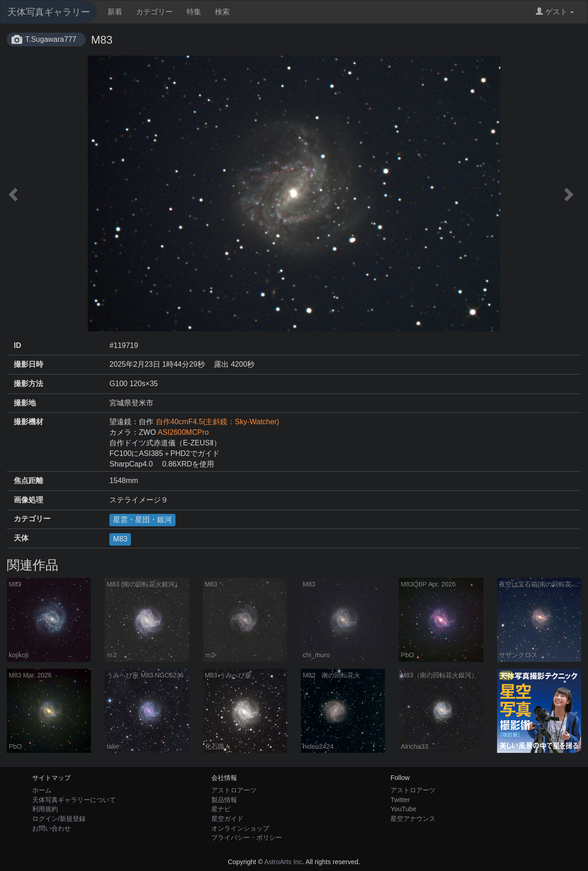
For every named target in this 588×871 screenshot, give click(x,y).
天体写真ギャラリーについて (74, 800)
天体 (21, 538)
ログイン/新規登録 (59, 819)
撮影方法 (28, 384)
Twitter (400, 800)
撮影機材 (28, 422)
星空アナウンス (413, 819)
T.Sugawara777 (51, 39)
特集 (194, 12)
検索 (222, 12)
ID (17, 345)
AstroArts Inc (283, 862)
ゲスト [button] (555, 12)
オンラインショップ (240, 828)
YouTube (404, 809)
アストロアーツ (234, 790)
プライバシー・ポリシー (247, 837)
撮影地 (25, 403)
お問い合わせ (51, 828)
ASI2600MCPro (183, 432)
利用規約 (45, 809)
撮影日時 (28, 364)
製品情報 (224, 800)
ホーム (42, 790)
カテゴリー (154, 12)
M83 (120, 539)
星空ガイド (227, 819)
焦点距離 (28, 481)
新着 (115, 12)
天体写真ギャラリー (49, 12)
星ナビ (221, 809)
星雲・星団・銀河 (142, 520)
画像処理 (28, 500)
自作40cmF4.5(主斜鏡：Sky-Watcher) (218, 422)
